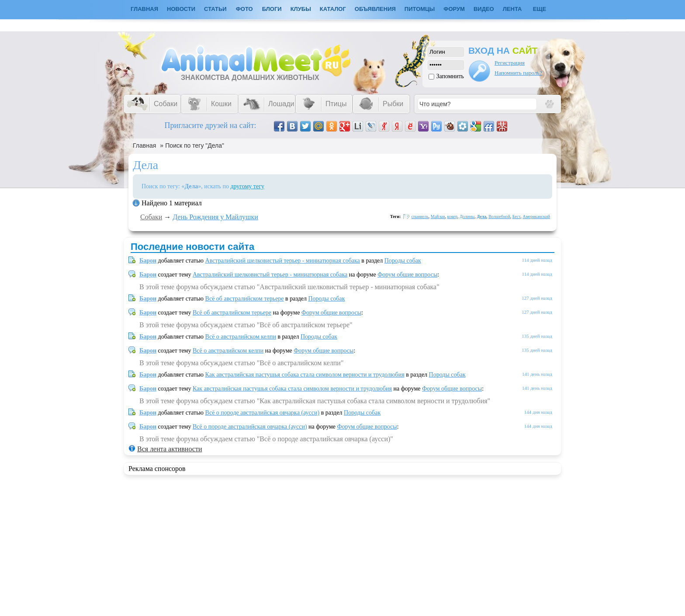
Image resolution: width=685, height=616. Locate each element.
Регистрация (510, 63)
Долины (467, 216)
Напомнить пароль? (518, 73)
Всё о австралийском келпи (241, 337)
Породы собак (403, 261)
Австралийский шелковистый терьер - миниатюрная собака (283, 261)
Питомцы (420, 9)
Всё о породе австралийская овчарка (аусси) (263, 413)
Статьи (215, 9)
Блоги (272, 9)
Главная (144, 145)
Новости (181, 9)
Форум (454, 9)
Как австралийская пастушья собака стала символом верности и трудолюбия (305, 375)
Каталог (333, 9)
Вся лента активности (170, 449)
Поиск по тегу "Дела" (195, 145)
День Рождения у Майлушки (215, 217)
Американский (536, 216)
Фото (244, 9)
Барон (148, 261)
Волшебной (499, 216)
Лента (512, 9)
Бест (517, 216)
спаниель (420, 216)
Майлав (438, 216)
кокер (452, 216)
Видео (484, 9)
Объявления (375, 9)
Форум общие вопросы (407, 275)
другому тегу (247, 186)
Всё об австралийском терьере (245, 299)
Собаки (151, 217)
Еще (540, 9)
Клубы (301, 9)
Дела (481, 216)
